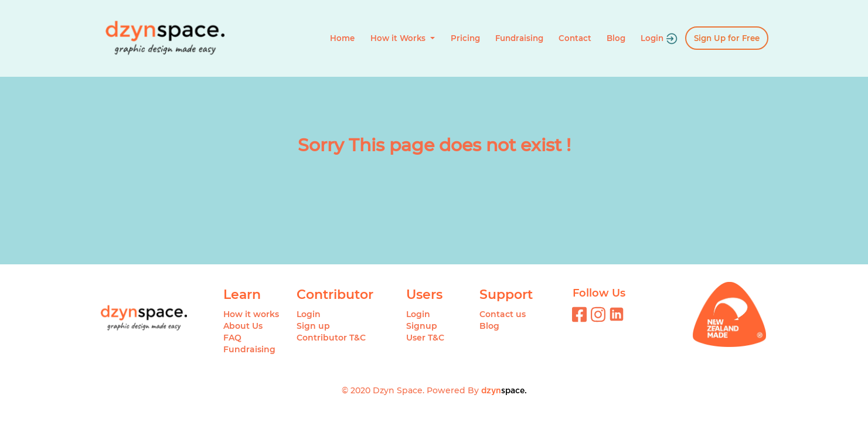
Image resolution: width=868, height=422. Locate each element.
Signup (422, 326)
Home (342, 38)
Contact (575, 38)
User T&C (425, 338)
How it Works (399, 38)
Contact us (503, 314)
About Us (243, 326)
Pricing (465, 38)
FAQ (232, 338)
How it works (251, 314)
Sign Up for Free (727, 38)
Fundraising (519, 38)
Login (659, 39)
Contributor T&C (331, 338)
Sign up (313, 326)
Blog (616, 38)
